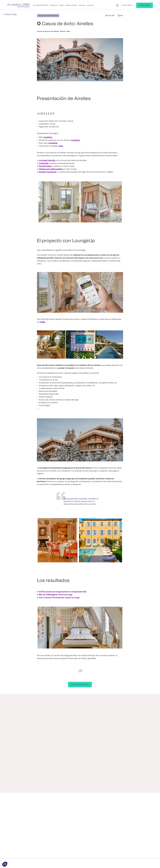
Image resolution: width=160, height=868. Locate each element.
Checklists (73, 846)
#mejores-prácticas (70, 775)
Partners (139, 813)
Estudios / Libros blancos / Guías (123, 811)
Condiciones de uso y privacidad (72, 863)
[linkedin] (138, 840)
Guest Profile (52, 812)
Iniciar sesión (144, 5)
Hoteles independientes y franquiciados (101, 808)
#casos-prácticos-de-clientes (48, 31)
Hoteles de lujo (97, 812)
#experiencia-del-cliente (81, 773)
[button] (5, 864)
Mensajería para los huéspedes (54, 808)
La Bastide (44, 163)
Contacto (139, 810)
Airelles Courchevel (48, 172)
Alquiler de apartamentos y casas (101, 830)
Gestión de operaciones (56, 819)
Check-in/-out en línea (77, 810)
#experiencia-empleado (29, 777)
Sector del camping (98, 826)
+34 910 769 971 (127, 5)
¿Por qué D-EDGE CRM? (41, 5)
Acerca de (90, 5)
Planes (62, 5)
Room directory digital (77, 820)
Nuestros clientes (71, 5)
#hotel (63, 31)
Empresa (139, 807)
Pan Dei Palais (45, 166)
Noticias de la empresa (144, 817)
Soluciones (54, 5)
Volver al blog (11, 14)
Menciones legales (92, 863)
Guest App (51, 815)
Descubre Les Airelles (80, 685)
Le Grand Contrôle (47, 160)
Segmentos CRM (75, 839)
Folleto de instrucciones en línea (79, 824)
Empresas (95, 835)
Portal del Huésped (76, 854)
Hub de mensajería (76, 807)
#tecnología (83, 775)
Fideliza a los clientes (33, 821)
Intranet (72, 842)
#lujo (68, 31)
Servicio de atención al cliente (144, 821)
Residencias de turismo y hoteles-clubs (100, 822)
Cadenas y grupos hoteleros (98, 816)
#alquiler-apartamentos (29, 775)
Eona (61, 146)
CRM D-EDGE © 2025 (52, 863)
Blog (116, 807)
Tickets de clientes (76, 829)
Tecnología (140, 825)
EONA (43, 322)
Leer (23, 783)
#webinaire (67, 773)
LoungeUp (75, 140)
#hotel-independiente (71, 777)
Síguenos (140, 836)
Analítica (73, 836)
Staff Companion (75, 832)
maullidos (48, 137)
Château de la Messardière (51, 169)
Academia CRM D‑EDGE (122, 819)
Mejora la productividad (33, 812)
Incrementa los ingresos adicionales (34, 816)
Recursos (82, 5)
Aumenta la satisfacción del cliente (35, 808)
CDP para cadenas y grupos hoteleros (79, 850)
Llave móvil (73, 813)
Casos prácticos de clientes (48, 16)
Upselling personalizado (78, 817)
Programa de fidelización (56, 822)
